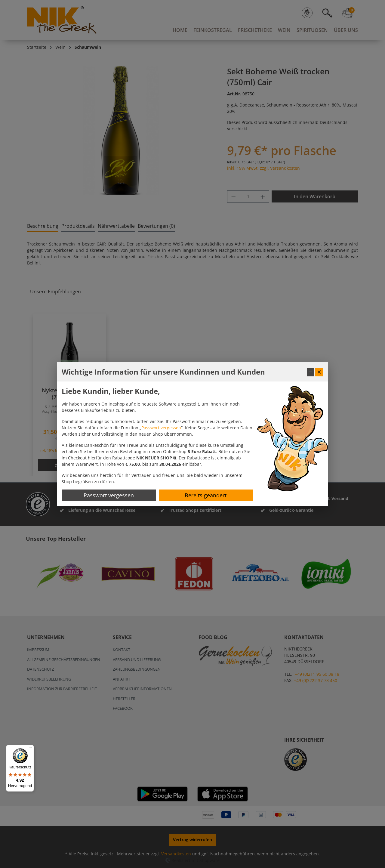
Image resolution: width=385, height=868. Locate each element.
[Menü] (30, 749)
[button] (156, 458)
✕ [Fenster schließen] (319, 372)
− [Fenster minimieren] (310, 372)
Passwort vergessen (161, 428)
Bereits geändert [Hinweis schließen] (206, 495)
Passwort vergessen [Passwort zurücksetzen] (109, 495)
